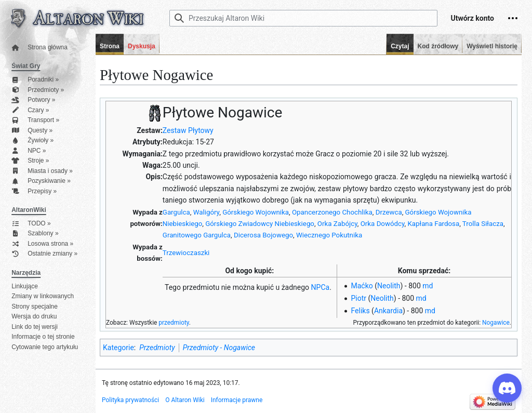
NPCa (321, 287)
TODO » (31, 224)
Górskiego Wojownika (256, 212)
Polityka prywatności (130, 400)
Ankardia (388, 311)
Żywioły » (32, 141)
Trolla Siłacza (483, 224)
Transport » (35, 120)
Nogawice (496, 323)
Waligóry (207, 212)
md (428, 286)
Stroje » (30, 161)
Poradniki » (35, 80)
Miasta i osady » (42, 171)
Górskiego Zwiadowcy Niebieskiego (260, 224)
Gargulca (176, 212)
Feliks (360, 311)
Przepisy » (34, 191)
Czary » (30, 110)
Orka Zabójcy (337, 224)
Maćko (362, 286)
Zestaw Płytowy (188, 130)
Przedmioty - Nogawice (219, 348)
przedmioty (174, 323)
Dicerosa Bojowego (263, 235)
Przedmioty (157, 348)
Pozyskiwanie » (41, 181)
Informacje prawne (237, 400)
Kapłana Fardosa (434, 224)
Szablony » (35, 234)
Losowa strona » (42, 244)
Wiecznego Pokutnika (329, 235)
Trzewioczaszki (186, 253)
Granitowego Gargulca (197, 235)
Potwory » (33, 100)
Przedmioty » (38, 90)
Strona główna (39, 48)
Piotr (358, 298)
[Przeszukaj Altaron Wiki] (303, 18)
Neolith (389, 286)
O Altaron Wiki (185, 400)
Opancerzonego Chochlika (332, 212)
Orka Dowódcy (383, 224)
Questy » (32, 131)
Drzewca (389, 212)
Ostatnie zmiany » (44, 254)
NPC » (29, 151)
